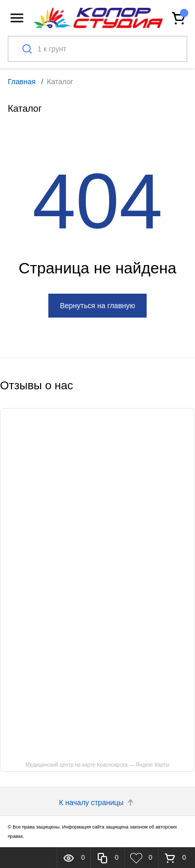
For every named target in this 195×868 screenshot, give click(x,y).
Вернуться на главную (97, 306)
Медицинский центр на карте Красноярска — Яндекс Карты (97, 765)
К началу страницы (98, 803)
